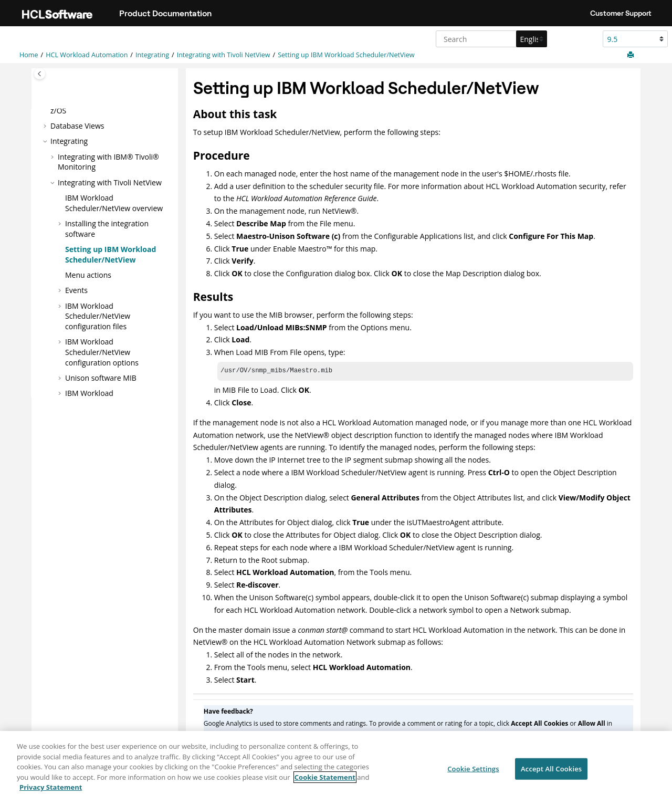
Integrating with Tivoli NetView (224, 55)
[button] (46, 126)
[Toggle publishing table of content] (40, 74)
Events (76, 290)
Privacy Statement (51, 792)
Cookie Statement (325, 782)
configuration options (102, 352)
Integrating (152, 55)
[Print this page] (632, 55)
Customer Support (621, 13)
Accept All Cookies (551, 773)
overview (114, 203)
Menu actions (88, 275)
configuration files (98, 316)
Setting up (346, 55)
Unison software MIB (101, 378)
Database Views (77, 126)
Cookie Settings (473, 773)
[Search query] (490, 39)
